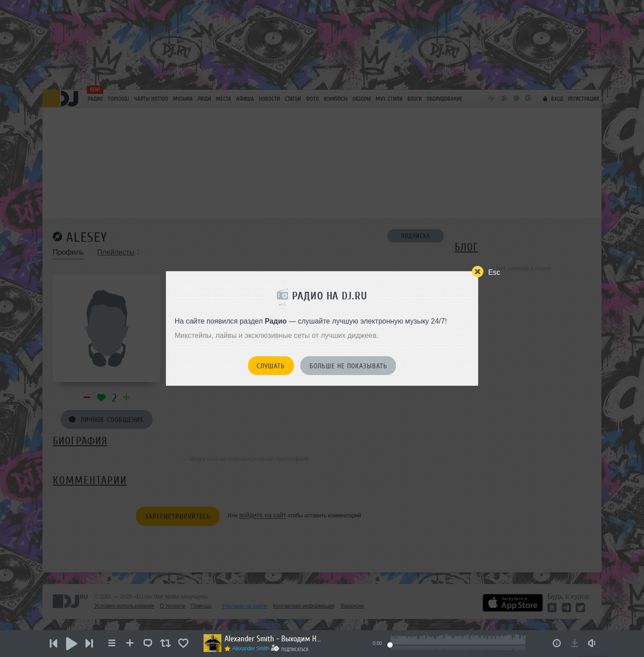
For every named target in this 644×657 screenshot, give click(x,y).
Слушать (271, 366)
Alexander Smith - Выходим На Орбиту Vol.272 (274, 639)
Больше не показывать (348, 366)
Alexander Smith (251, 648)
